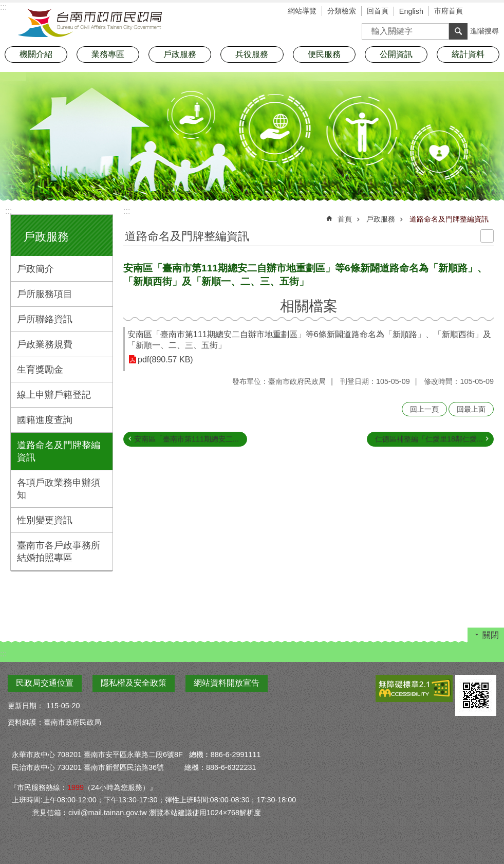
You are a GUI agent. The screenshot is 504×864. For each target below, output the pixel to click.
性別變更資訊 (45, 520)
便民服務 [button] (324, 54)
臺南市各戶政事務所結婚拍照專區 (59, 552)
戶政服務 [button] (180, 54)
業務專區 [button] (108, 54)
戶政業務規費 (45, 344)
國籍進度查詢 (45, 420)
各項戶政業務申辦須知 (59, 489)
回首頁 (378, 11)
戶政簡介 (35, 269)
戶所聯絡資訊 (45, 319)
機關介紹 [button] (36, 54)
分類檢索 (342, 11)
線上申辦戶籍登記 (54, 395)
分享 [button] (496, 12)
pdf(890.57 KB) (165, 360)
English (411, 11)
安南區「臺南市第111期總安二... (186, 439)
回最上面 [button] (471, 409)
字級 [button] (481, 12)
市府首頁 (449, 11)
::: (8, 211)
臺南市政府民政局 (90, 23)
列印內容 (487, 236)
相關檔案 (309, 306)
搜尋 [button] (458, 31)
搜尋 (370, 28)
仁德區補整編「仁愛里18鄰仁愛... (429, 439)
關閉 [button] (491, 635)
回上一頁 (424, 409)
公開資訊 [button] (396, 54)
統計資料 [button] (468, 54)
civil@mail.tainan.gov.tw (108, 813)
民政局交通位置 (45, 683)
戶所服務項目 (45, 294)
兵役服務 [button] (252, 54)
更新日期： (26, 706)
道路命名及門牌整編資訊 (59, 451)
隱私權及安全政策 (134, 683)
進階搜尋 (484, 31)
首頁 (345, 219)
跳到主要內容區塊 (5, 5)
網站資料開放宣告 (227, 683)
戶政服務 (46, 237)
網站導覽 (302, 11)
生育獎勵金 (40, 370)
